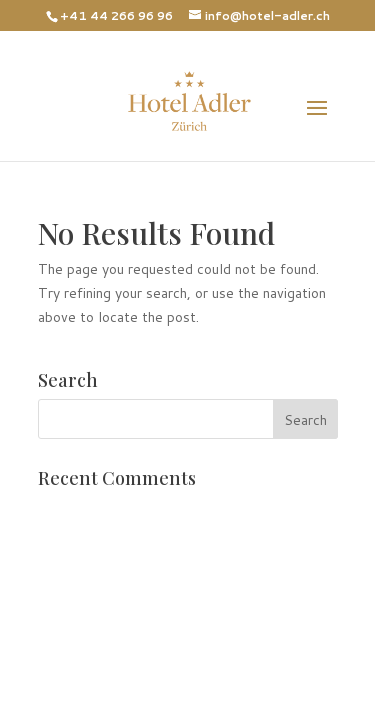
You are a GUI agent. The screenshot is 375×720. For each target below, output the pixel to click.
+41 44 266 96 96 (116, 15)
